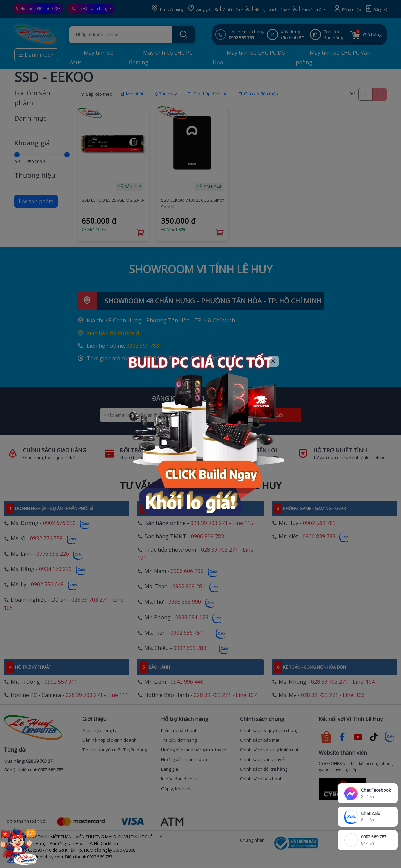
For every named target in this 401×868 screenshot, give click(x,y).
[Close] (273, 362)
